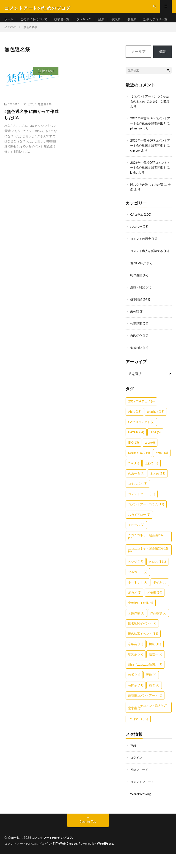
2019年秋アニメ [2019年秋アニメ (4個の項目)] (141, 417)
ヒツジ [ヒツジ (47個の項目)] (136, 577)
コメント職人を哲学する (148, 263)
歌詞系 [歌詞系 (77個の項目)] (136, 670)
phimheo (147, 143)
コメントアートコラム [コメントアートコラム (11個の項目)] (146, 520)
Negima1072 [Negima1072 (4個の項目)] (139, 468)
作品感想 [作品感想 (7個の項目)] (158, 628)
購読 (162, 67)
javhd (145, 186)
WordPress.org (141, 808)
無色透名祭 (45, 120)
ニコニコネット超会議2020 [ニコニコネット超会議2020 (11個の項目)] (147, 552)
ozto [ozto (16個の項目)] (162, 468)
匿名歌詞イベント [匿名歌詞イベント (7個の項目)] (142, 639)
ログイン (137, 773)
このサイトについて (36, 23)
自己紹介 (137, 351)
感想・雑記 (138, 304)
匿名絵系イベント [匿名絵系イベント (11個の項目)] (143, 649)
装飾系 (138, 23)
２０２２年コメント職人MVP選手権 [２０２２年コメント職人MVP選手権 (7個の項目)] (148, 722)
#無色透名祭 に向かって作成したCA (31, 130)
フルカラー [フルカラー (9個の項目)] (138, 587)
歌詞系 (122, 23)
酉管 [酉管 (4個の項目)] (154, 700)
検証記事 (137, 339)
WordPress (106, 858)
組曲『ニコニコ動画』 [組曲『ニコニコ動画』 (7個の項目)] (145, 680)
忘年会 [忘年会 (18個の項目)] (136, 659)
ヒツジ (32, 120)
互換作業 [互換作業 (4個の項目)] (136, 628)
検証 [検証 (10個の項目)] (155, 659)
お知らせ (137, 240)
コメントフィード (143, 797)
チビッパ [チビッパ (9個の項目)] (136, 540)
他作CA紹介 (139, 280)
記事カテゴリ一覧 (21, 31)
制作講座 (137, 292)
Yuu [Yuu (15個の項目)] (134, 478)
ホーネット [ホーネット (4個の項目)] (138, 597)
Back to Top (88, 836)
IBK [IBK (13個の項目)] (133, 458)
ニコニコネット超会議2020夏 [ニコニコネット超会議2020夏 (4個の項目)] (148, 565)
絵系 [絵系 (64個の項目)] (134, 690)
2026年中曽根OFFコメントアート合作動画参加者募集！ (150, 138)
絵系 (107, 23)
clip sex (146, 165)
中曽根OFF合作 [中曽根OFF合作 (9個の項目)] (141, 618)
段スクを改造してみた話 (148, 198)
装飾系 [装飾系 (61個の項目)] (136, 700)
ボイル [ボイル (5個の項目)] (160, 597)
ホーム (9, 23)
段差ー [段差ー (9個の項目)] (156, 670)
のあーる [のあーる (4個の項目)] (136, 489)
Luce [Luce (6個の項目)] (150, 458)
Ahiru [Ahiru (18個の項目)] (135, 427)
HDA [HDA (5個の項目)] (155, 447)
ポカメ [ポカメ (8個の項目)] (135, 608)
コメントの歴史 (141, 251)
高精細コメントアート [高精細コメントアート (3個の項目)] (145, 711)
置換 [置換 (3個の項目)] (151, 690)
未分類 (135, 328)
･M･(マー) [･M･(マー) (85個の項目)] (138, 734)
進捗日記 (137, 363)
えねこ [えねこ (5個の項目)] (151, 478)
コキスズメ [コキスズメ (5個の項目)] (138, 499)
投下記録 (48, 87)
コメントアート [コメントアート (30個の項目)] (142, 509)
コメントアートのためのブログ (54, 852)
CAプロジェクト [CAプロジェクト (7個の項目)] (141, 437)
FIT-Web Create (65, 858)
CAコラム (137, 228)
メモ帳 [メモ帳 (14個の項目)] (155, 608)
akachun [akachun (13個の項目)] (156, 427)
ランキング (88, 23)
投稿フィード (140, 785)
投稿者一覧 (65, 23)
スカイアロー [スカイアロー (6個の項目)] (139, 530)
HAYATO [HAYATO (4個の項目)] (136, 447)
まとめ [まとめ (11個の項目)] (158, 489)
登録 (133, 761)
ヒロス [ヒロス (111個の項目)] (157, 577)
